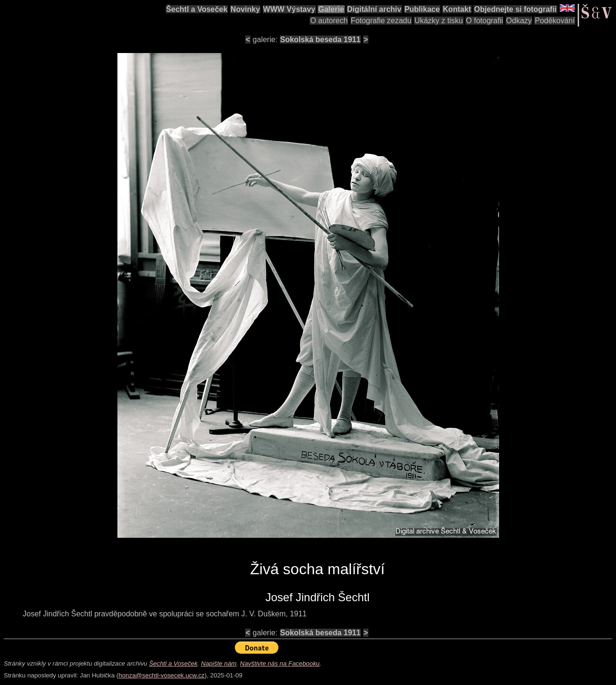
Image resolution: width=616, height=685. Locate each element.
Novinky (245, 9)
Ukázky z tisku (438, 21)
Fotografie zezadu (381, 21)
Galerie (331, 9)
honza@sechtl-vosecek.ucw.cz (161, 675)
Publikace (422, 9)
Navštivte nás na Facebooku (280, 663)
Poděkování (555, 21)
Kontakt (457, 9)
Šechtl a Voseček (197, 9)
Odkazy (519, 21)
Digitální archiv (374, 9)
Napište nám (219, 663)
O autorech (329, 21)
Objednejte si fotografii (515, 9)
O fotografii (484, 21)
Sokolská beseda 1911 (321, 40)
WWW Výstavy (289, 9)
